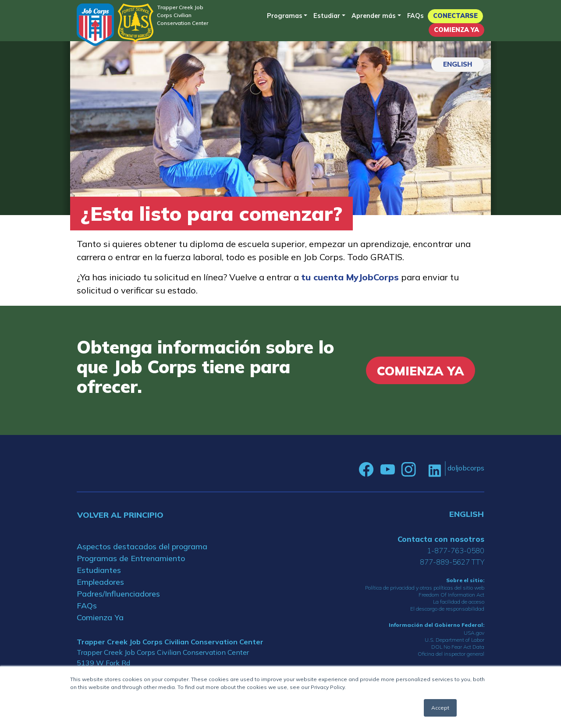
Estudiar (327, 16)
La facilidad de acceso (459, 602)
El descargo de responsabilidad (447, 609)
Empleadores (100, 582)
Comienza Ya (456, 30)
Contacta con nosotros (441, 539)
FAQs (415, 16)
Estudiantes (99, 570)
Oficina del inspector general (451, 654)
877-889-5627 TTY (452, 562)
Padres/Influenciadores (118, 594)
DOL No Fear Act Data (458, 647)
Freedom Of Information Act (451, 595)
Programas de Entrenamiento (131, 558)
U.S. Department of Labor (454, 640)
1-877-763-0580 (456, 550)
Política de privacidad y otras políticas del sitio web (425, 588)
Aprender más (374, 16)
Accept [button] (440, 708)
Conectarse (455, 16)
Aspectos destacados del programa (142, 546)
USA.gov (474, 633)
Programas (285, 16)
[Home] (95, 25)
